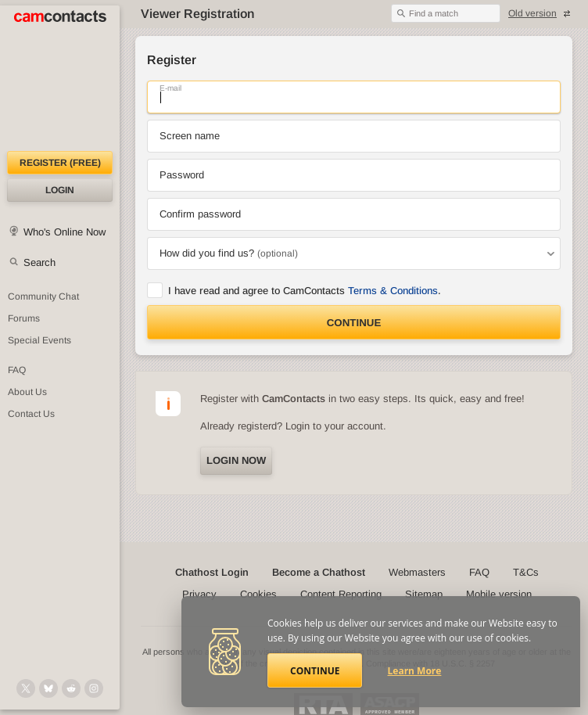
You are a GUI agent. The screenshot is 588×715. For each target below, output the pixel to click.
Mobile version (499, 594)
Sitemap (424, 594)
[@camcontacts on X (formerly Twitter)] (26, 688)
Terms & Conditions (393, 291)
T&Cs (526, 572)
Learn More (415, 671)
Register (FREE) (60, 163)
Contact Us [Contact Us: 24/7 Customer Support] (31, 414)
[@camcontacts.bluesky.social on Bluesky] (48, 688)
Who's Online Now (65, 232)
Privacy (199, 594)
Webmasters (417, 572)
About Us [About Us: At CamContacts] (27, 392)
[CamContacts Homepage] (60, 78)
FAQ (479, 572)
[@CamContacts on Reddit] (71, 688)
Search (39, 262)
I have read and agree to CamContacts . (305, 291)
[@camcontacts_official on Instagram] (94, 688)
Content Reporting (341, 594)
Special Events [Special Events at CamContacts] (39, 340)
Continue (354, 323)
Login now (236, 460)
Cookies (258, 594)
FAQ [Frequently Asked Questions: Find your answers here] (17, 370)
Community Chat (43, 296)
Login (60, 190)
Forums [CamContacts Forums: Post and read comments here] (24, 318)
